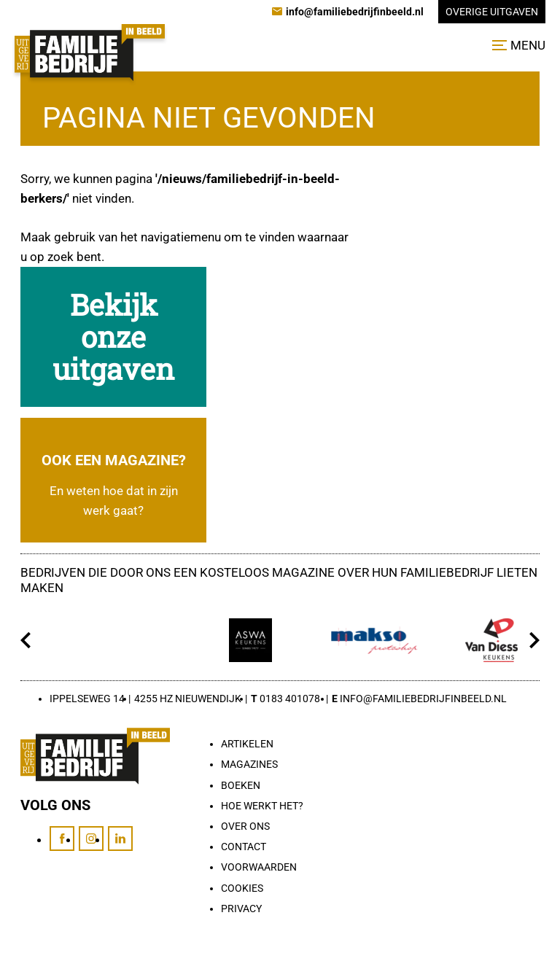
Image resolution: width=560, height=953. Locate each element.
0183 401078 (290, 699)
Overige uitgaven (492, 12)
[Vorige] (26, 640)
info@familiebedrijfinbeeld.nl (423, 699)
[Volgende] (534, 640)
